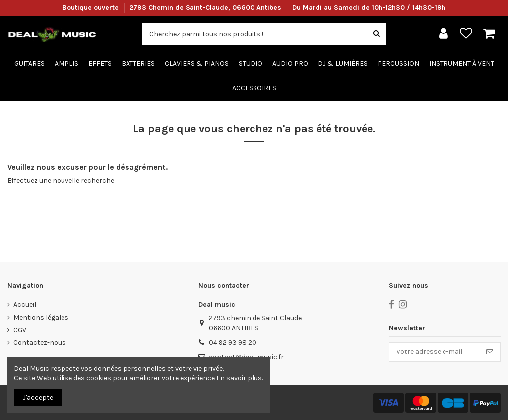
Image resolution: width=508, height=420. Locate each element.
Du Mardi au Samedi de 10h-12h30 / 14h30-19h (369, 8)
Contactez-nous (40, 342)
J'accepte (38, 397)
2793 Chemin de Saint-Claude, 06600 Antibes (206, 8)
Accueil (25, 305)
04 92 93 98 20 (233, 342)
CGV (20, 330)
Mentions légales (41, 317)
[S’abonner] (490, 352)
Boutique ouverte (92, 8)
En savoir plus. (240, 378)
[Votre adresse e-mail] (434, 352)
